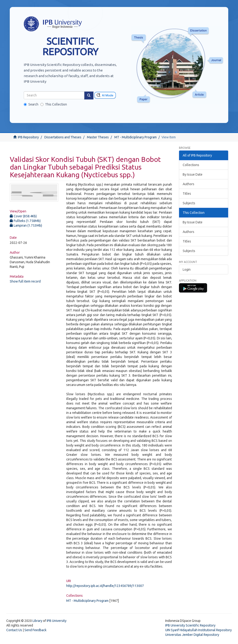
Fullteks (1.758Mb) (25, 221)
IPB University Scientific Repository (190, 625)
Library (37, 621)
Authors (188, 184)
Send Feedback (35, 630)
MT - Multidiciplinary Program (136, 137)
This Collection (54, 104)
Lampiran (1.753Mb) (26, 225)
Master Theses (98, 137)
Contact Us (14, 630)
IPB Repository (28, 137)
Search (31, 104)
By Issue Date (193, 174)
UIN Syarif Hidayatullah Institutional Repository (198, 630)
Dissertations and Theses (63, 137)
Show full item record (25, 281)
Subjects (189, 203)
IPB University (57, 621)
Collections (191, 165)
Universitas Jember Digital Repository (192, 635)
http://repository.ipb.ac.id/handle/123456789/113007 (105, 586)
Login (187, 269)
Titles (187, 194)
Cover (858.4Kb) (23, 216)
